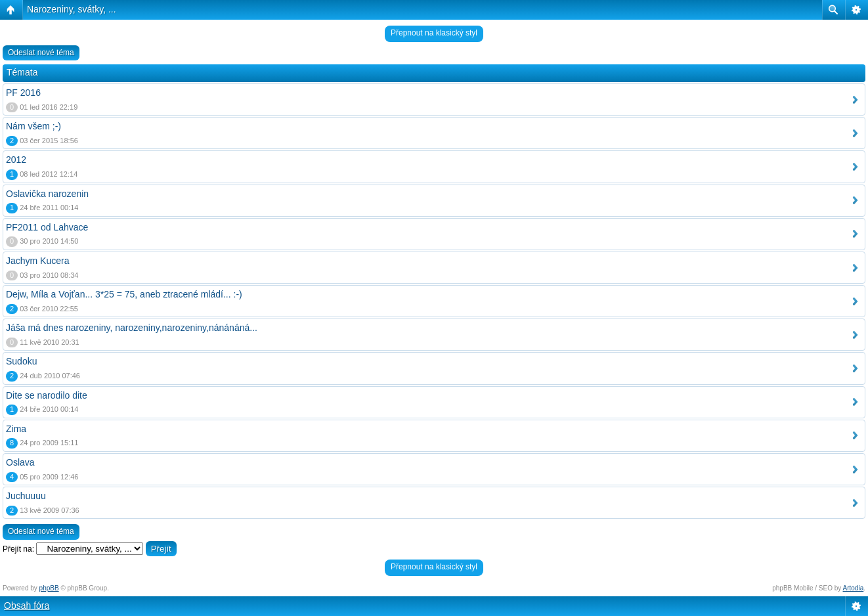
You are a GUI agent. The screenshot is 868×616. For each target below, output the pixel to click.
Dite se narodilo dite (47, 395)
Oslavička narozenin (47, 194)
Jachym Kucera (37, 261)
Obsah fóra (27, 605)
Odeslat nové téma (41, 53)
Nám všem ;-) (33, 126)
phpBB (49, 588)
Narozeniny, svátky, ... (72, 9)
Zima (16, 429)
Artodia (854, 588)
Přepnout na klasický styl (434, 33)
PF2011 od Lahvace (47, 227)
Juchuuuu (26, 496)
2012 (16, 160)
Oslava (20, 462)
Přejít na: (18, 549)
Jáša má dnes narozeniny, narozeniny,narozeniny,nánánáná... (132, 328)
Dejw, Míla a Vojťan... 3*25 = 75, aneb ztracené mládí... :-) (124, 294)
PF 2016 (23, 93)
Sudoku (21, 361)
